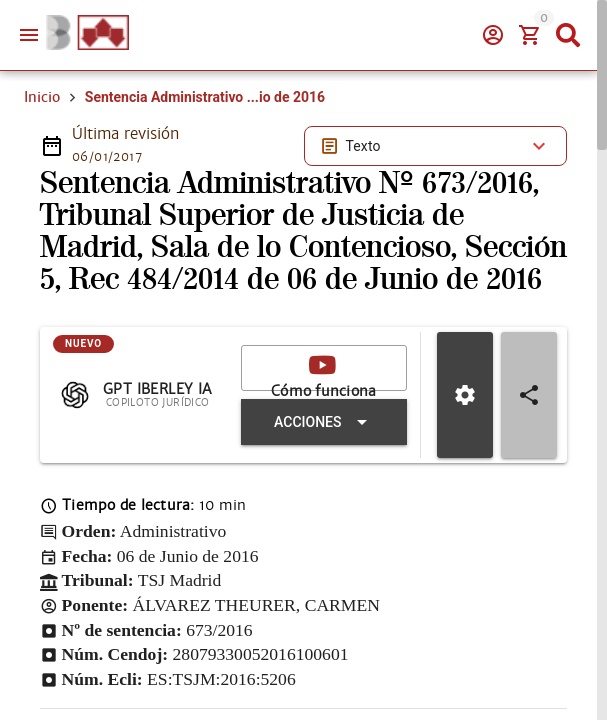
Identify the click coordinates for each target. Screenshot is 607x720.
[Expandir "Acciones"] (324, 422)
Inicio (42, 97)
